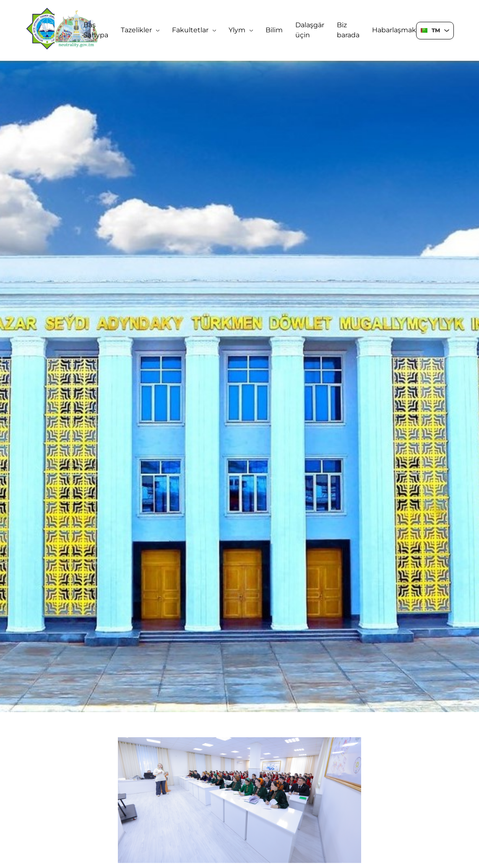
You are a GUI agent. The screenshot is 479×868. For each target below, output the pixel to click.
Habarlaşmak (394, 30)
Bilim (274, 30)
